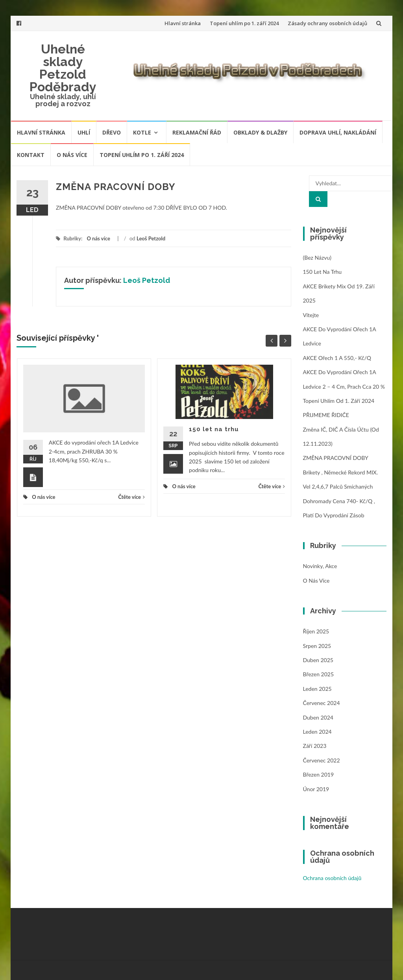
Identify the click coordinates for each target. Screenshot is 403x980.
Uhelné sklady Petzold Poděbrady (63, 68)
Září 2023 (315, 746)
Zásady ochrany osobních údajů (327, 23)
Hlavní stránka (183, 23)
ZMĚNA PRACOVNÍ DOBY (336, 458)
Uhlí (84, 132)
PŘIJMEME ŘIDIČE (326, 415)
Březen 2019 (319, 774)
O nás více (72, 155)
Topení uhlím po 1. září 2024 (244, 23)
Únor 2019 (316, 789)
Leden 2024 (317, 732)
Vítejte (311, 315)
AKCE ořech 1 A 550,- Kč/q (337, 358)
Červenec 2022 (322, 760)
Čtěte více (131, 497)
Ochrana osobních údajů (332, 878)
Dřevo (112, 132)
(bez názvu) (317, 257)
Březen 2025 (319, 674)
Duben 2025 (318, 660)
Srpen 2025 (317, 646)
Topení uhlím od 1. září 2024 (339, 401)
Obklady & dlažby (260, 132)
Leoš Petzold (151, 238)
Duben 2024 (318, 717)
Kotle (142, 132)
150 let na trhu (214, 429)
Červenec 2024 (322, 703)
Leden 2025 (317, 689)
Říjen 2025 (316, 631)
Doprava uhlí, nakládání (338, 132)
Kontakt (31, 155)
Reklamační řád (197, 132)
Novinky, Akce (320, 566)
